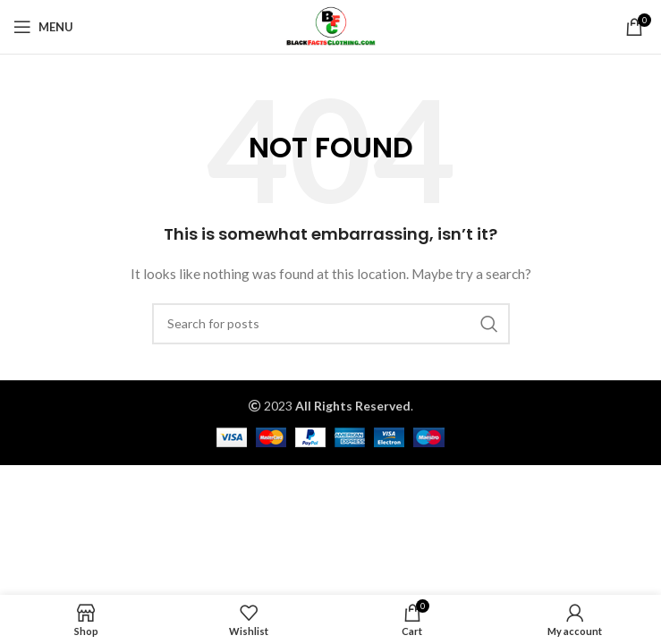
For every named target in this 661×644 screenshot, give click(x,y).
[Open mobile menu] (43, 27)
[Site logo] (331, 25)
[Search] (331, 324)
